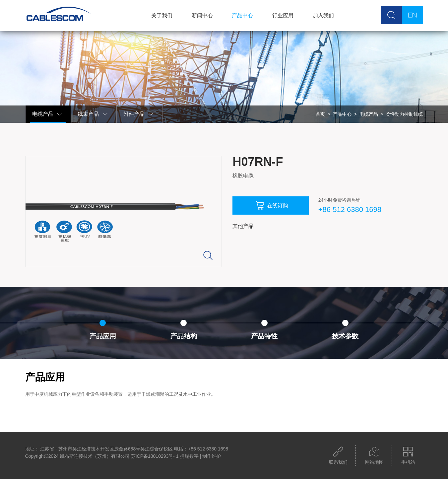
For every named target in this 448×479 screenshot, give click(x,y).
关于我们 (162, 15)
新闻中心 (202, 15)
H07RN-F (258, 162)
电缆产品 (47, 114)
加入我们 (323, 15)
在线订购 (272, 206)
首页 (320, 114)
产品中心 (242, 15)
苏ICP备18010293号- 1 (155, 456)
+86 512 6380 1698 (350, 209)
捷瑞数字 (189, 456)
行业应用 (283, 15)
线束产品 (93, 114)
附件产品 (139, 114)
